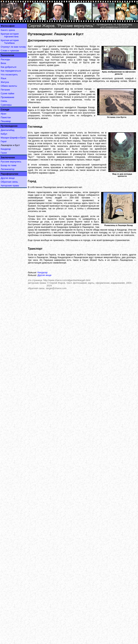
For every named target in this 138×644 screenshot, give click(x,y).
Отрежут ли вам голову (13, 47)
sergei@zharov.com (56, 288)
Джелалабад (8, 130)
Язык (3, 78)
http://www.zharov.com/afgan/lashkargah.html (67, 280)
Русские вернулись (11, 162)
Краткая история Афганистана (10, 35)
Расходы (5, 59)
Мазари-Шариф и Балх (13, 138)
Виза (3, 63)
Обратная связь (9, 182)
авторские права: (37, 283)
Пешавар (6, 121)
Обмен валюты (9, 86)
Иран (4, 114)
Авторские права (10, 186)
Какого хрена (8, 30)
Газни (4, 153)
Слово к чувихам (10, 51)
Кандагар (6, 149)
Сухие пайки (7, 93)
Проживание (7, 97)
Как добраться (9, 67)
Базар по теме (9, 165)
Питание (5, 90)
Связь (4, 101)
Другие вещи (8, 178)
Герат (4, 141)
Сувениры (6, 105)
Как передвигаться (11, 71)
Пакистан (6, 117)
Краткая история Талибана (10, 42)
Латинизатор (8, 169)
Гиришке (91, 255)
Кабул (4, 134)
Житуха (5, 82)
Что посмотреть (9, 75)
